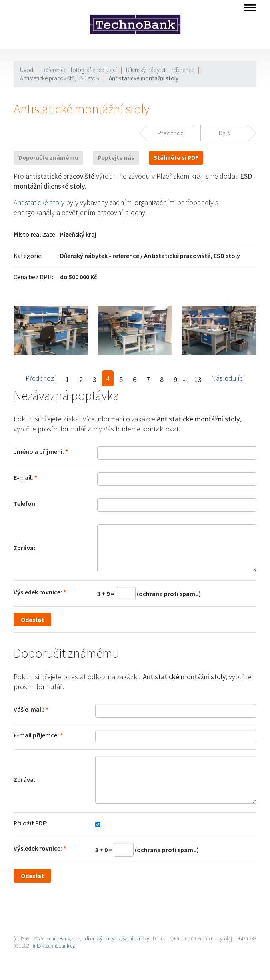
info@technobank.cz (54, 946)
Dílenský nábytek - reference (160, 70)
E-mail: (23, 477)
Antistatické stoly (39, 202)
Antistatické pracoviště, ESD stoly (60, 78)
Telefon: (25, 503)
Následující (228, 378)
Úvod (27, 70)
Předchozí (41, 378)
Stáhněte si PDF (176, 158)
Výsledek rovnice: (38, 592)
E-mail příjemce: (36, 735)
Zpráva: (24, 548)
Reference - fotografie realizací (80, 70)
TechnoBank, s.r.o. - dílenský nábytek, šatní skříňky (97, 939)
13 (198, 379)
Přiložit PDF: (31, 823)
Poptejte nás (116, 158)
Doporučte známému (48, 158)
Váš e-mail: (29, 709)
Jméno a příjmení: (39, 451)
